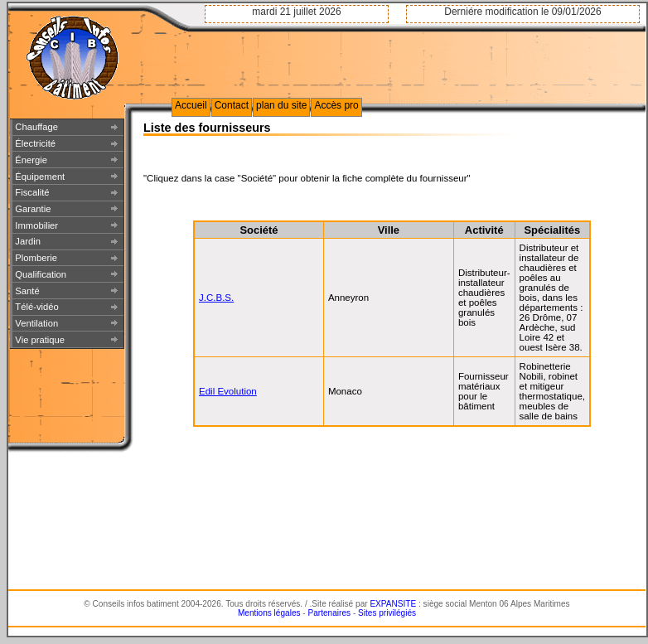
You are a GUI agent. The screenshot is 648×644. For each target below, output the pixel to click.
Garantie (33, 209)
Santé (27, 291)
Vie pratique (40, 340)
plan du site (281, 105)
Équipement (40, 177)
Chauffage (36, 127)
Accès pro (336, 105)
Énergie (31, 160)
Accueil (191, 105)
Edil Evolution (228, 391)
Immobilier (36, 225)
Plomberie (36, 258)
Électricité (35, 143)
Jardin (28, 241)
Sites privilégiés (387, 613)
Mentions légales (269, 613)
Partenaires (330, 613)
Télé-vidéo (36, 307)
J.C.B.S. (216, 298)
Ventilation (36, 323)
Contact (232, 105)
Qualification (41, 274)
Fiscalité (32, 192)
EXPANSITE (393, 604)
